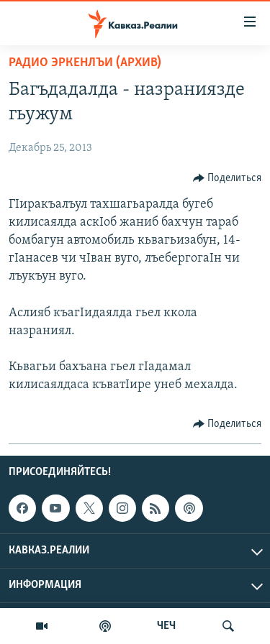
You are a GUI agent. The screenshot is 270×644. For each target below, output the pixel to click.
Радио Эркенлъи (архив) (85, 63)
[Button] (228, 178)
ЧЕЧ (166, 626)
